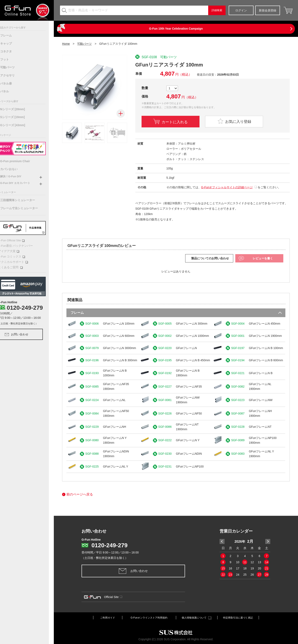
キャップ (11, 43)
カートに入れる (175, 122)
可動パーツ (12, 67)
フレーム (11, 35)
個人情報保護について (197, 618)
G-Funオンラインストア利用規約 (149, 618)
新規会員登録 (268, 10)
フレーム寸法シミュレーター (24, 208)
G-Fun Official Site (16, 240)
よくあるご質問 (15, 266)
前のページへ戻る (78, 494)
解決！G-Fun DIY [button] (16, 176)
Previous (222, 541)
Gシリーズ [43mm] (18, 125)
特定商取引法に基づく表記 (238, 618)
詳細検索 (217, 10)
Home (66, 44)
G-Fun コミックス (16, 256)
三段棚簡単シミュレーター (23, 200)
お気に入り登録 (234, 121)
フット (10, 59)
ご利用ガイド (108, 618)
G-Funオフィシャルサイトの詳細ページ (227, 187)
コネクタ (11, 51)
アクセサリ (12, 75)
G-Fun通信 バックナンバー (19, 245)
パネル (10, 91)
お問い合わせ (22, 333)
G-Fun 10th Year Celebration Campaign (176, 29)
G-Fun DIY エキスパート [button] (20, 183)
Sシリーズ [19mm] (17, 117)
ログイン (241, 10)
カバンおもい (14, 169)
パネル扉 (11, 83)
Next (268, 541)
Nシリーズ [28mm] (18, 109)
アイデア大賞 (13, 251)
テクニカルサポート (17, 261)
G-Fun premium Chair (20, 161)
